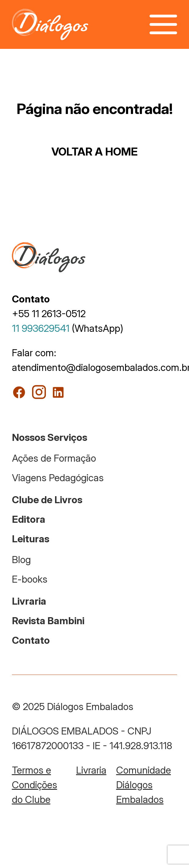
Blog (21, 560)
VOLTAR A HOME (94, 152)
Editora (29, 519)
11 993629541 (41, 328)
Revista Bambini (48, 621)
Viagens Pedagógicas (58, 478)
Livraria (29, 601)
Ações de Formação (54, 458)
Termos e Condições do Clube (35, 785)
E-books (30, 579)
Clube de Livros (47, 500)
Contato (31, 640)
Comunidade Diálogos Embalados (144, 785)
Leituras (31, 539)
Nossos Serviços (50, 437)
